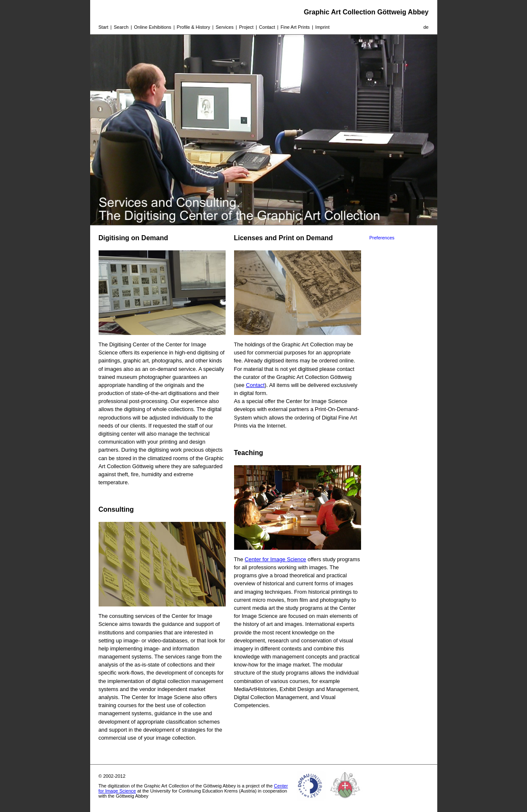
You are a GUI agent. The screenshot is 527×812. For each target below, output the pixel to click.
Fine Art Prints (295, 27)
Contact (267, 27)
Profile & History (194, 27)
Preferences (382, 238)
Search (121, 27)
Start (103, 27)
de (426, 27)
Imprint (323, 27)
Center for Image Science (275, 559)
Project (246, 27)
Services (224, 27)
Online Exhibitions (153, 27)
